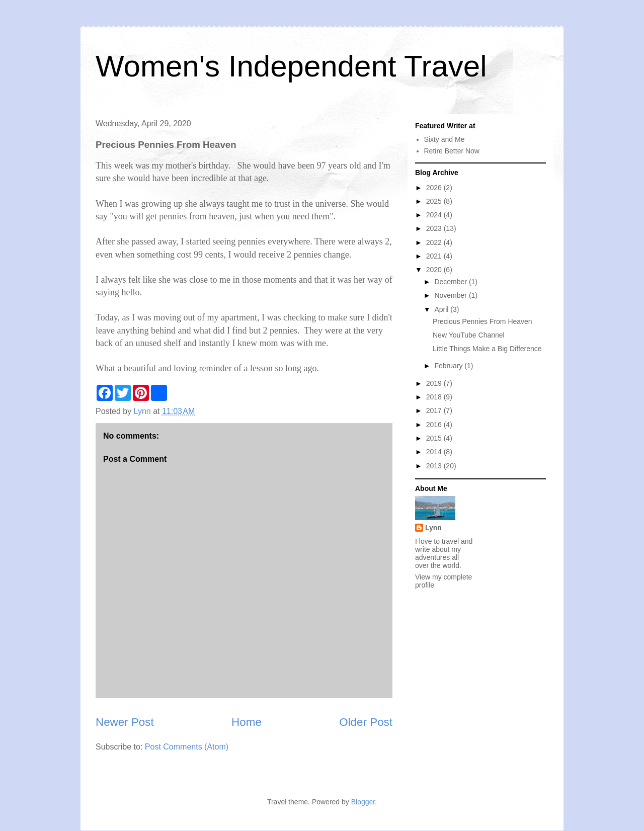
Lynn (433, 528)
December (451, 282)
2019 (435, 383)
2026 (435, 188)
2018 (435, 397)
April (442, 309)
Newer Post (125, 722)
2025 (435, 201)
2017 (435, 410)
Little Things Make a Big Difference (487, 349)
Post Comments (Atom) (187, 747)
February (449, 366)
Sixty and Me (445, 139)
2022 (435, 242)
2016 (435, 425)
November (451, 295)
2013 (435, 466)
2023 (435, 228)
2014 (435, 452)
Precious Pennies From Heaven (482, 321)
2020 (435, 270)
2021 (435, 256)
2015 (435, 438)
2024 (435, 215)
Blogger (363, 802)
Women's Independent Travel (291, 66)
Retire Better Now (452, 151)
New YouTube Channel (469, 335)
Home (247, 722)
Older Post (366, 722)
